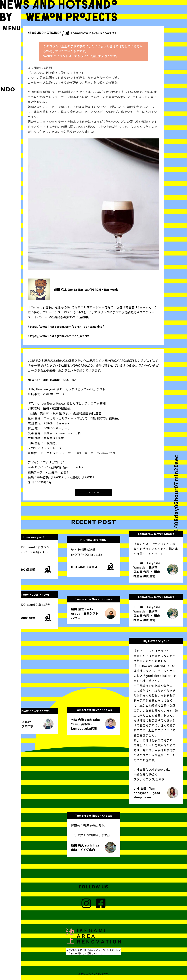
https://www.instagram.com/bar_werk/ (58, 336)
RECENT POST (94, 522)
